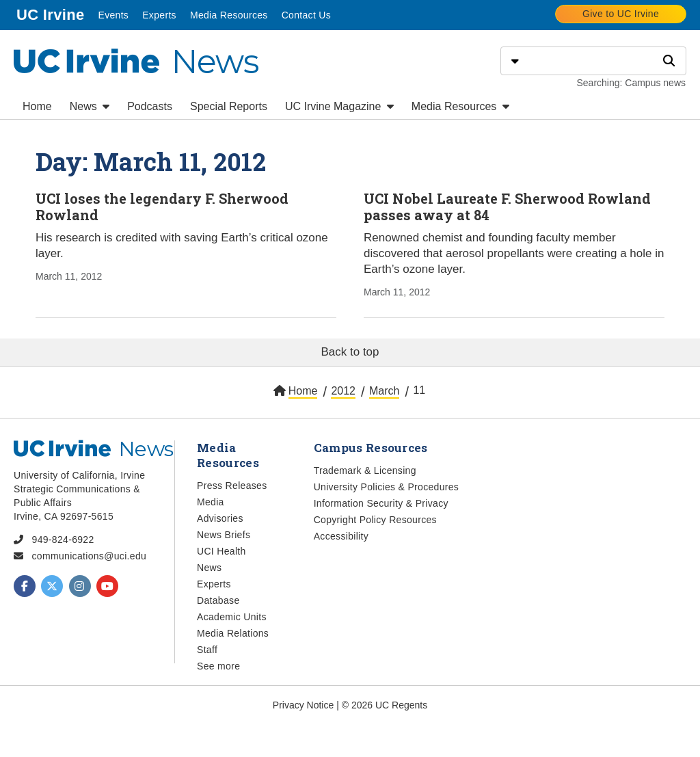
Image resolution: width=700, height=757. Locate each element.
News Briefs (224, 535)
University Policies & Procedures (387, 487)
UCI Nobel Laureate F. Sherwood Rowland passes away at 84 (507, 207)
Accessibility (341, 536)
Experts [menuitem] (159, 15)
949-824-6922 (63, 540)
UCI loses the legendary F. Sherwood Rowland (162, 207)
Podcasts (150, 106)
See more (218, 666)
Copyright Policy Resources (375, 520)
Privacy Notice (303, 705)
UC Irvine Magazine (339, 106)
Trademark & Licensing (365, 470)
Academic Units (232, 617)
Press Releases (232, 486)
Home (37, 106)
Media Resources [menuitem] (229, 15)
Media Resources (460, 106)
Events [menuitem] (113, 15)
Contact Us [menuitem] (306, 15)
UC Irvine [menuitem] (50, 15)
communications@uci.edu (90, 556)
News (90, 106)
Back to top (350, 352)
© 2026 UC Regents (385, 705)
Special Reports (229, 106)
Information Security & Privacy (381, 503)
